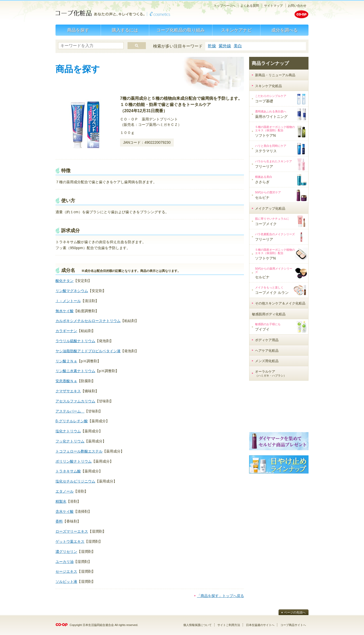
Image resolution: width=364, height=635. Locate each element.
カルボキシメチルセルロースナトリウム (88, 321)
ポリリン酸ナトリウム (74, 461)
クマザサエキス (68, 391)
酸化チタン (65, 281)
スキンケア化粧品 (268, 86)
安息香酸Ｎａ (66, 381)
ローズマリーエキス (72, 531)
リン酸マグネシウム (72, 291)
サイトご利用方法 (229, 625)
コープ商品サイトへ (293, 625)
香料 (59, 521)
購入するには (125, 30)
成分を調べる (284, 30)
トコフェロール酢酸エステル (79, 451)
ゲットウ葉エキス (70, 541)
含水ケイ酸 (65, 511)
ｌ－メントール (68, 301)
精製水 (61, 501)
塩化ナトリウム (68, 431)
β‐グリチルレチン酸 (72, 421)
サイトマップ (273, 6)
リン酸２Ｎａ (66, 361)
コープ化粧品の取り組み (181, 30)
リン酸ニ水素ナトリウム (75, 371)
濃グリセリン (66, 552)
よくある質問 (250, 6)
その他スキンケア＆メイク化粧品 (280, 303)
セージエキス (66, 571)
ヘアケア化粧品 (267, 351)
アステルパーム (70, 411)
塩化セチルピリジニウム (75, 481)
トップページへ (225, 6)
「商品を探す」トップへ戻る (220, 596)
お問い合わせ (297, 6)
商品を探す (78, 30)
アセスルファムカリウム (75, 401)
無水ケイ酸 (65, 311)
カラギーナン (66, 331)
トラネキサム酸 (68, 471)
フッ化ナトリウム (70, 441)
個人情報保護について (197, 625)
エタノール (65, 491)
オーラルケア (271, 373)
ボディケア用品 (267, 340)
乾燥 (212, 46)
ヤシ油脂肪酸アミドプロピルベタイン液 (88, 351)
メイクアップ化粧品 (270, 208)
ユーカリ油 (65, 562)
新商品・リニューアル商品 (275, 75)
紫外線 (225, 46)
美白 (238, 46)
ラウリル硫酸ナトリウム (75, 341)
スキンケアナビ (236, 30)
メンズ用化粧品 (267, 361)
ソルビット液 (66, 582)
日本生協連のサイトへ (260, 625)
